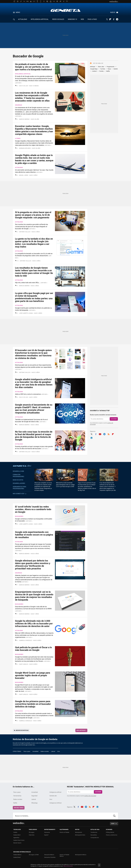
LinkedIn (91, 438)
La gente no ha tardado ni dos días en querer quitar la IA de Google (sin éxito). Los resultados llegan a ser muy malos (34, 243)
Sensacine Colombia (50, 857)
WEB (82, 19)
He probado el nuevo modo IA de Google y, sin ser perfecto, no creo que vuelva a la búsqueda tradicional (33, 67)
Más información (68, 866)
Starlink (116, 69)
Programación (111, 67)
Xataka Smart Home (19, 840)
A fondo (18, 138)
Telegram (117, 19)
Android (94, 71)
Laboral (53, 751)
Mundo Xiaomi (17, 843)
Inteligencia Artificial (55, 803)
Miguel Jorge (24, 175)
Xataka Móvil (17, 835)
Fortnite (101, 71)
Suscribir (114, 419)
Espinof (46, 835)
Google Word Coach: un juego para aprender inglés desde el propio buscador (33, 675)
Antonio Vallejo (25, 232)
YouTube (103, 69)
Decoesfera (94, 835)
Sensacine (47, 832)
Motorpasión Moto (80, 835)
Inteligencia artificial (23, 74)
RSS (109, 434)
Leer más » (19, 83)
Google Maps (94, 69)
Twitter (107, 19)
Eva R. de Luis (24, 86)
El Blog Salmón (110, 832)
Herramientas (17, 796)
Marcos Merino (24, 119)
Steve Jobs (101, 67)
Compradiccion (95, 838)
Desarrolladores (19, 483)
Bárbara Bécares (25, 148)
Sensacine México (49, 855)
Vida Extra (32, 835)
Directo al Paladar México (64, 855)
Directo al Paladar (64, 832)
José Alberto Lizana (26, 313)
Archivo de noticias (22, 730)
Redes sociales (45, 751)
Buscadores (19, 516)
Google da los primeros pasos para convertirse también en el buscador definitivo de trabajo (33, 704)
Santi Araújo (24, 664)
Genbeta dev (22, 466)
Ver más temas (19, 808)
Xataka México (17, 855)
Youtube (100, 434)
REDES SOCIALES (58, 19)
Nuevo (113, 12)
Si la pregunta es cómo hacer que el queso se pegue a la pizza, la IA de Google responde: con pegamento (33, 215)
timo (59, 751)
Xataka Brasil (17, 857)
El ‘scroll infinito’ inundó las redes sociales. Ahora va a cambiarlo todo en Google (33, 509)
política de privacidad (90, 796)
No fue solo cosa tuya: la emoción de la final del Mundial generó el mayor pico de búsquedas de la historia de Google (34, 436)
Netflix (108, 71)
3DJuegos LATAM (34, 855)
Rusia (109, 69)
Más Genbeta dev (19, 494)
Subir (113, 824)
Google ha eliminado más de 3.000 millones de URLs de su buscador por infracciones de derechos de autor (34, 624)
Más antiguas (81, 730)
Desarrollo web (18, 471)
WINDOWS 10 (72, 19)
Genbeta (66, 10)
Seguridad (19, 105)
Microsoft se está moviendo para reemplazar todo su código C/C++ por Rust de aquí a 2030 (65, 485)
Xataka (15, 832)
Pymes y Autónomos (112, 835)
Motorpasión (79, 832)
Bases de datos (18, 480)
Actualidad (19, 167)
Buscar (114, 816)
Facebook (114, 19)
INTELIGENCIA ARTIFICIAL (40, 19)
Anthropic (93, 67)
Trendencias (94, 832)
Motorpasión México (81, 855)
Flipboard (110, 19)
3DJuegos (32, 832)
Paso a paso (27, 751)
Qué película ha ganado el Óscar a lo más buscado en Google (33, 649)
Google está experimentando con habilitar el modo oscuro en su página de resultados (34, 535)
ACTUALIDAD (23, 19)
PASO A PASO (92, 19)
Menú (18, 12)
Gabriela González (26, 640)
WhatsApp (34, 803)
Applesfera (16, 838)
